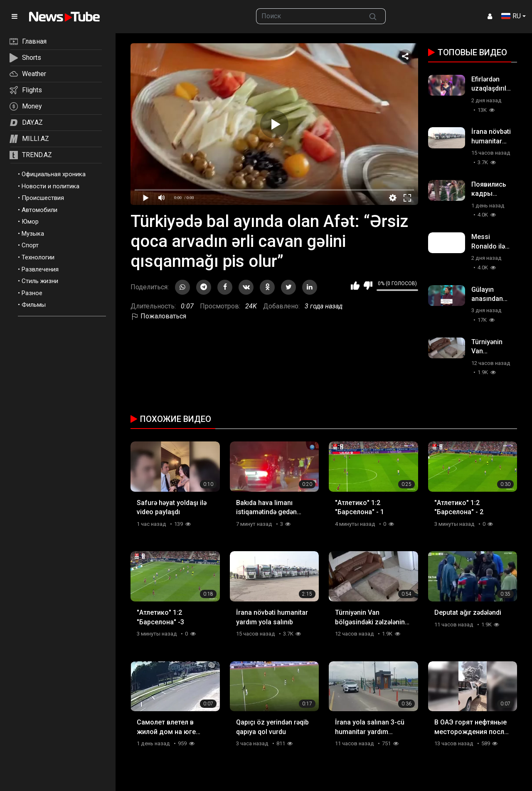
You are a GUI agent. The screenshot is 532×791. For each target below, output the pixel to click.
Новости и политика (50, 186)
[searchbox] (309, 16)
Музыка (33, 234)
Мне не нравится (368, 286)
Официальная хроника (54, 174)
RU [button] (511, 16)
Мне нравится (355, 286)
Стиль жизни (40, 281)
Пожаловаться (158, 316)
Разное (32, 293)
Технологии (38, 257)
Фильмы (34, 305)
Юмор (30, 222)
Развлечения (40, 269)
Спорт (30, 245)
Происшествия (43, 198)
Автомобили (39, 210)
